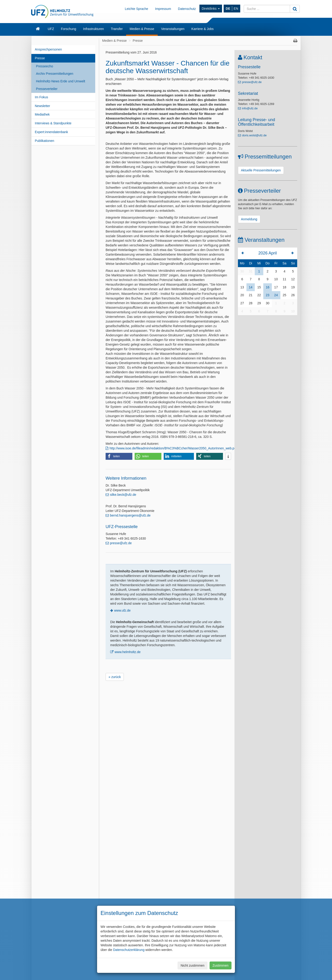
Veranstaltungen (173, 29)
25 (285, 295)
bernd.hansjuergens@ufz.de (130, 515)
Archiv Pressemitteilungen (55, 74)
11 (285, 279)
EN (236, 9)
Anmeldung (249, 219)
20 (242, 295)
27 (242, 303)
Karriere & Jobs (202, 29)
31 (251, 271)
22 (259, 295)
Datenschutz (187, 9)
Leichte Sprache (136, 9)
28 (251, 303)
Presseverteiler (47, 89)
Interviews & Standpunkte (53, 123)
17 (276, 287)
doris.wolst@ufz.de (254, 135)
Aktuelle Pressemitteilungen (261, 170)
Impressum (163, 9)
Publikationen (44, 141)
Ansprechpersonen (48, 49)
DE (228, 9)
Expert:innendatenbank (51, 132)
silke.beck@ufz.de (123, 495)
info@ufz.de (250, 108)
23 (268, 295)
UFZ (51, 29)
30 (242, 271)
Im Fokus (41, 97)
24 (276, 295)
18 (285, 287)
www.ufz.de (122, 610)
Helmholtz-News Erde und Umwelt (61, 81)
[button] (119, 456)
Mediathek (42, 114)
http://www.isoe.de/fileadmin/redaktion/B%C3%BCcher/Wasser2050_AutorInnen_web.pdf (173, 448)
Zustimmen (221, 965)
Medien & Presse (142, 29)
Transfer (117, 29)
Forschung (68, 29)
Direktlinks (211, 9)
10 (276, 279)
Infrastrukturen (93, 29)
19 (293, 287)
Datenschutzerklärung (129, 950)
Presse (40, 58)
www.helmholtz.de (128, 652)
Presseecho (44, 66)
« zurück (115, 677)
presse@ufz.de (121, 543)
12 (293, 279)
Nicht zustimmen (192, 965)
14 (251, 287)
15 (259, 287)
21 (251, 295)
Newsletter (42, 106)
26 (293, 295)
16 (268, 287)
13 (242, 287)
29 (259, 303)
